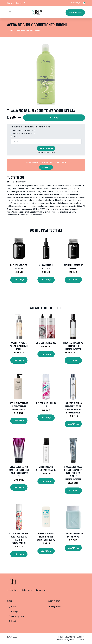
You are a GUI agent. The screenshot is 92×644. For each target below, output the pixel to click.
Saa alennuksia (46, 148)
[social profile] (24, 3)
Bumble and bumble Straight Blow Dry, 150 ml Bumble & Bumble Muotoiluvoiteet (73, 473)
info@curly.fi (76, 3)
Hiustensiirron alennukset (24, 133)
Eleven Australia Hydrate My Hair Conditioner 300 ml (46, 536)
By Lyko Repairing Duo (46, 343)
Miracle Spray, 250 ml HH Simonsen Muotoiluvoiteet (73, 346)
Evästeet (81, 637)
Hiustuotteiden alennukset (24, 131)
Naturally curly (18, 616)
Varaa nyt (46, 167)
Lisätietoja (54, 118)
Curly (14, 607)
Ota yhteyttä (70, 637)
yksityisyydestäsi (50, 152)
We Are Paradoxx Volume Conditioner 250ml (19, 346)
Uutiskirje (17, 136)
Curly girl (15, 612)
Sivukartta (80, 640)
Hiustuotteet (75, 13)
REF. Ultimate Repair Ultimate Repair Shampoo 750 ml (19, 406)
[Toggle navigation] (10, 12)
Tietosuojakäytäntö (65, 640)
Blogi (14, 621)
